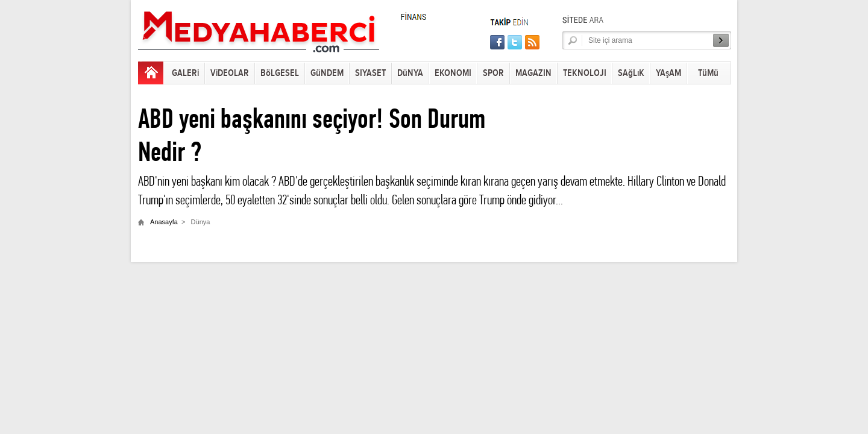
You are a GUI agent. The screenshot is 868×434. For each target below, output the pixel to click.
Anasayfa (164, 222)
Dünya (201, 222)
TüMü (708, 73)
